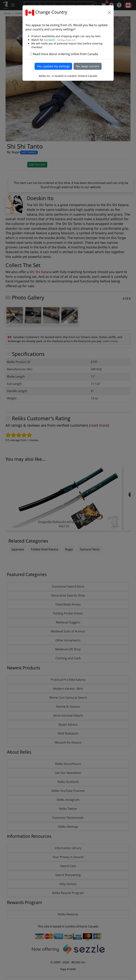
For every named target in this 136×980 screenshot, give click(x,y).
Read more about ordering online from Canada (65, 54)
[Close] (109, 13)
